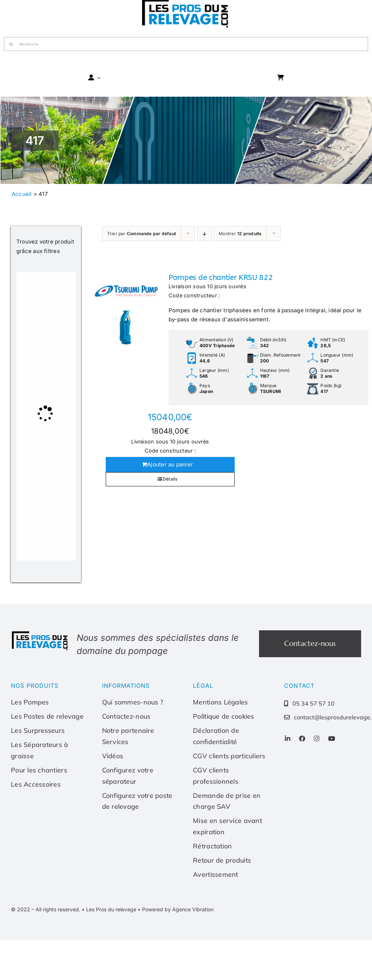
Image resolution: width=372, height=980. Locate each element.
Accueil (22, 194)
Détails (170, 479)
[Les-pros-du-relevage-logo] (40, 633)
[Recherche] (186, 44)
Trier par (142, 234)
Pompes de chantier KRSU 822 (221, 278)
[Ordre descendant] (204, 234)
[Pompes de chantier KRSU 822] (126, 309)
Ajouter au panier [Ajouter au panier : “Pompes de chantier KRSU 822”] (170, 464)
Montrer (240, 234)
